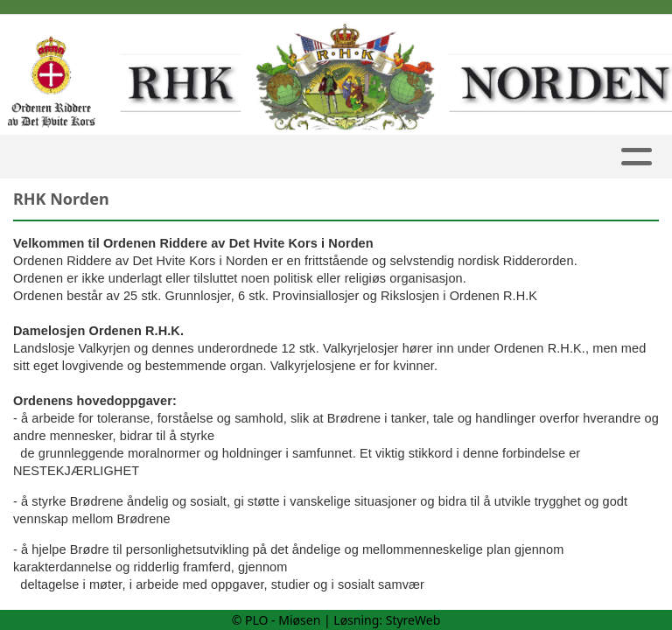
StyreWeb (413, 620)
